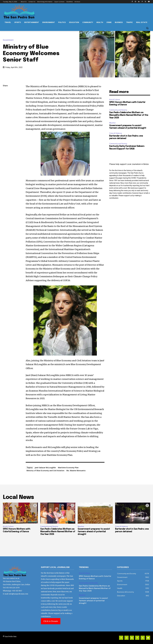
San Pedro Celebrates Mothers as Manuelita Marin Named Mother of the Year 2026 (129, 115)
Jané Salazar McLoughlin (45, 467)
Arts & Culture (115, 100)
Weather (112, 123)
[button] (147, 28)
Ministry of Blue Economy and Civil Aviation (45, 470)
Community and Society (118, 110)
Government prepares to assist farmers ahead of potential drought (94, 532)
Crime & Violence (116, 133)
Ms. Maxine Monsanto (76, 470)
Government (9, 40)
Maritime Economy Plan (68, 467)
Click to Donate (51, 621)
